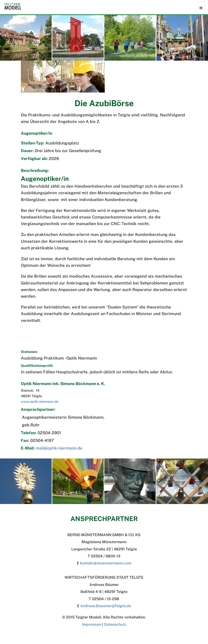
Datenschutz (115, 624)
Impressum (92, 624)
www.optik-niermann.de (40, 402)
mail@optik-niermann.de (59, 448)
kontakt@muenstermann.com (106, 563)
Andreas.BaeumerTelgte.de (106, 606)
